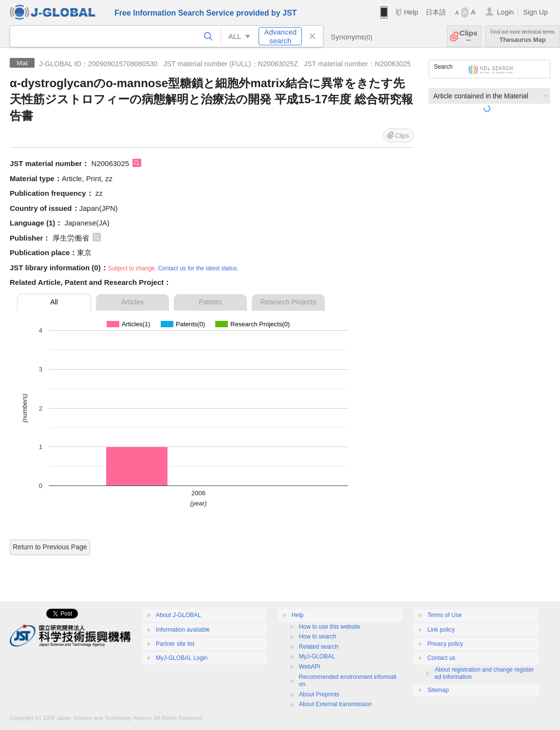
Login (505, 12)
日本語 (436, 12)
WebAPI (310, 667)
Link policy (441, 630)
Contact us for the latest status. (198, 268)
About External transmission (335, 704)
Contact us (441, 658)
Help (411, 12)
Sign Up (535, 12)
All (54, 302)
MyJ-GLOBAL (317, 656)
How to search (318, 636)
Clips (469, 36)
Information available (183, 630)
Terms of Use (445, 615)
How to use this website (330, 627)
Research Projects (288, 302)
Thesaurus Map (523, 36)
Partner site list (175, 644)
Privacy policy (445, 644)
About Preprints (319, 694)
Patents (210, 302)
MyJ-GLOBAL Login (182, 658)
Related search (319, 647)
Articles (132, 302)
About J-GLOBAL (178, 615)
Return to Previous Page (50, 547)
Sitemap (438, 690)
